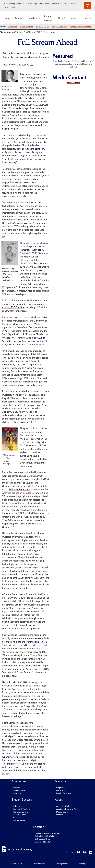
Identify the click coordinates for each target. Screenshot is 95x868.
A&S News (13, 26)
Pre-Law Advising (20, 812)
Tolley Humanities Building (46, 836)
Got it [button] (88, 6)
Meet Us (17, 788)
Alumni (61, 18)
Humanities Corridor (30, 250)
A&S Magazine (43, 26)
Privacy (82, 864)
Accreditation (39, 864)
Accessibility (17, 864)
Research (75, 18)
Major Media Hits (59, 26)
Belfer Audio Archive (19, 490)
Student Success (47, 18)
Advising (17, 806)
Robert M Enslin (73, 83)
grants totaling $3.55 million (23, 306)
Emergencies (62, 864)
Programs (60, 788)
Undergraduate (20, 790)
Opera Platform (10, 757)
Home (7, 18)
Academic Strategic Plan (67, 809)
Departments (62, 790)
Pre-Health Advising (22, 809)
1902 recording (29, 682)
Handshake (18, 818)
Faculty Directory (64, 793)
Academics (34, 18)
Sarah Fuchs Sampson (33, 149)
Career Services (20, 815)
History (59, 815)
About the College (64, 806)
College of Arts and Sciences (47, 833)
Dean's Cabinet (63, 812)
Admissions (20, 18)
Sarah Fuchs (58, 61)
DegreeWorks (19, 820)
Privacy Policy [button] (10, 7)
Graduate (17, 793)
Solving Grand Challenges (81, 26)
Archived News (27, 26)
